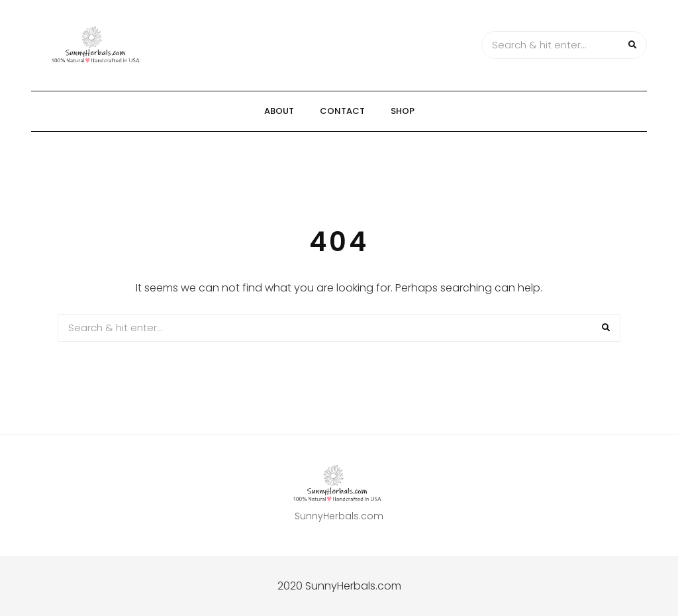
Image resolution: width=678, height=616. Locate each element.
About (279, 111)
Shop (403, 111)
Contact (342, 111)
